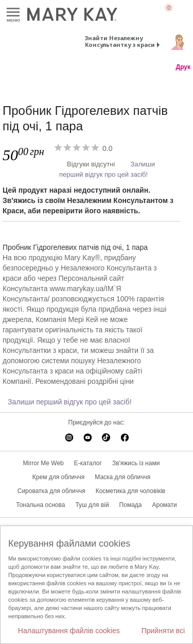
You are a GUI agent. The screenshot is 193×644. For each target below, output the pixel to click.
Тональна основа (40, 505)
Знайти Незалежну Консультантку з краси (120, 41)
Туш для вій (92, 505)
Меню (13, 13)
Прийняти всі (163, 631)
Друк (183, 67)
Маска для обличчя (122, 477)
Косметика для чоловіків (131, 491)
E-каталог (88, 463)
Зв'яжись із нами (136, 463)
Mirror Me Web (43, 463)
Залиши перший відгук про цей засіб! (70, 402)
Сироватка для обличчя (51, 491)
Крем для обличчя (58, 477)
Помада (131, 505)
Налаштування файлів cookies (69, 631)
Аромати (165, 505)
